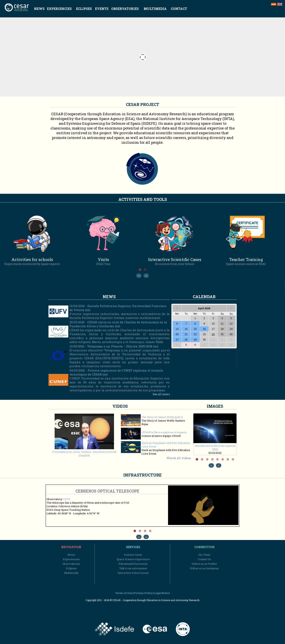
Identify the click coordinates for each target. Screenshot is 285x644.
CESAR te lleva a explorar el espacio (164, 432)
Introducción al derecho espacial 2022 (215, 446)
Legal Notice (162, 593)
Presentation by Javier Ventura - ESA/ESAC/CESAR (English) (84, 452)
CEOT (67, 499)
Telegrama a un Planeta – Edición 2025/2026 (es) (123, 346)
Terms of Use (124, 593)
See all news (161, 394)
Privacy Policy (143, 593)
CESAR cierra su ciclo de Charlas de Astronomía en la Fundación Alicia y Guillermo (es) (118, 324)
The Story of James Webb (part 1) (162, 417)
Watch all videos (179, 458)
